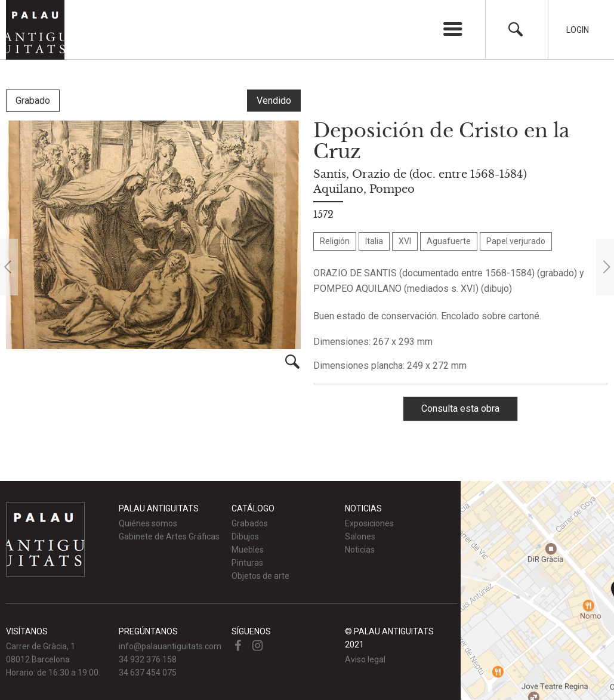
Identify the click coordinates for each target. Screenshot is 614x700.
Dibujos (245, 536)
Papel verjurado (516, 241)
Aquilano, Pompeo (364, 189)
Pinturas (247, 563)
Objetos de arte (260, 576)
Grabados (250, 523)
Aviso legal (365, 659)
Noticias (360, 550)
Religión (335, 241)
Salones (360, 536)
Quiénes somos (148, 523)
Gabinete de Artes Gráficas (169, 536)
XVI (405, 241)
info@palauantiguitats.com (170, 646)
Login (578, 30)
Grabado (33, 101)
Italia (374, 241)
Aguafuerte (449, 241)
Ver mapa (537, 590)
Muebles (248, 550)
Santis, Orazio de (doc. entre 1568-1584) (420, 174)
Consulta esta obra (460, 408)
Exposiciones (369, 523)
